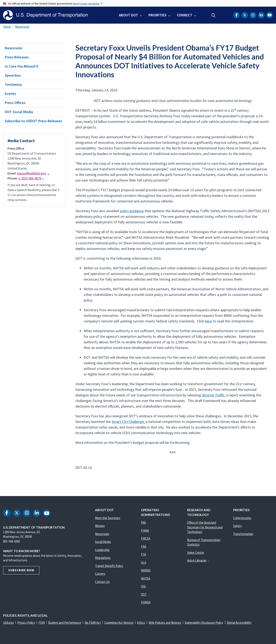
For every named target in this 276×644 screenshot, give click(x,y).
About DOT (128, 15)
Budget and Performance (65, 623)
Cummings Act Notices (119, 623)
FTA (143, 554)
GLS (144, 562)
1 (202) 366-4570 (31, 178)
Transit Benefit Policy (109, 566)
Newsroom (22, 27)
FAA (143, 522)
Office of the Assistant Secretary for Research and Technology (205, 527)
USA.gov (8, 623)
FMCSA (146, 538)
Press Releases (17, 57)
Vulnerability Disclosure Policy (204, 623)
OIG (143, 586)
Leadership (102, 550)
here (208, 321)
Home (7, 27)
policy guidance (132, 211)
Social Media (103, 542)
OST (144, 594)
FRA (144, 547)
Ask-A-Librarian (199, 560)
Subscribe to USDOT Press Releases (33, 121)
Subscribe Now (21, 570)
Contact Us (102, 582)
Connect (185, 15)
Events (10, 94)
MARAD (146, 570)
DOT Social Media (19, 112)
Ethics (141, 623)
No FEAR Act (93, 623)
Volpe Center (196, 553)
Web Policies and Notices (165, 623)
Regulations (103, 558)
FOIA (42, 623)
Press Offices (15, 103)
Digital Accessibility (239, 623)
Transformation (243, 534)
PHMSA (146, 602)
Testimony (13, 84)
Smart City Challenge (128, 422)
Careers (100, 574)
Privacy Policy (26, 623)
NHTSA (146, 578)
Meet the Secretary (108, 518)
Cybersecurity (242, 518)
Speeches (13, 75)
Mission (100, 526)
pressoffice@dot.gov (33, 173)
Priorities (157, 15)
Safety (237, 526)
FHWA (145, 531)
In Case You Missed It (22, 66)
